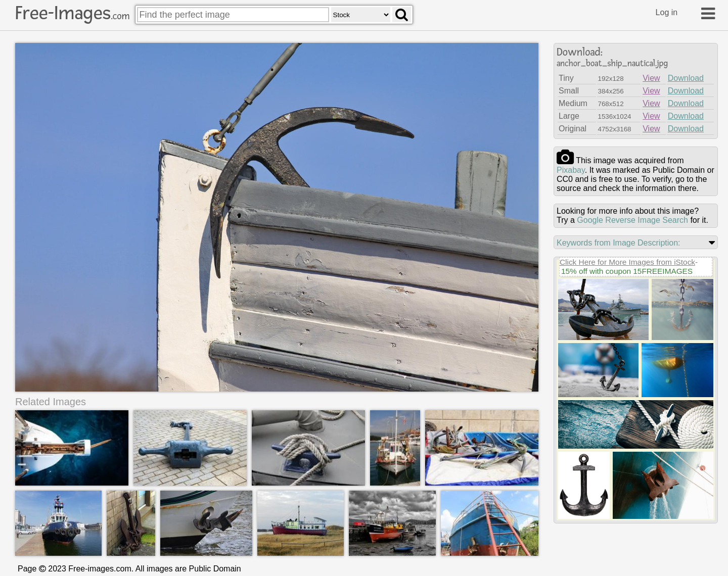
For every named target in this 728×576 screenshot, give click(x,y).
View (651, 78)
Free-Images (72, 13)
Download (686, 78)
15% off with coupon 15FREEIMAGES (627, 271)
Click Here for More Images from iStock (627, 262)
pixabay (571, 170)
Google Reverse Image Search (632, 220)
